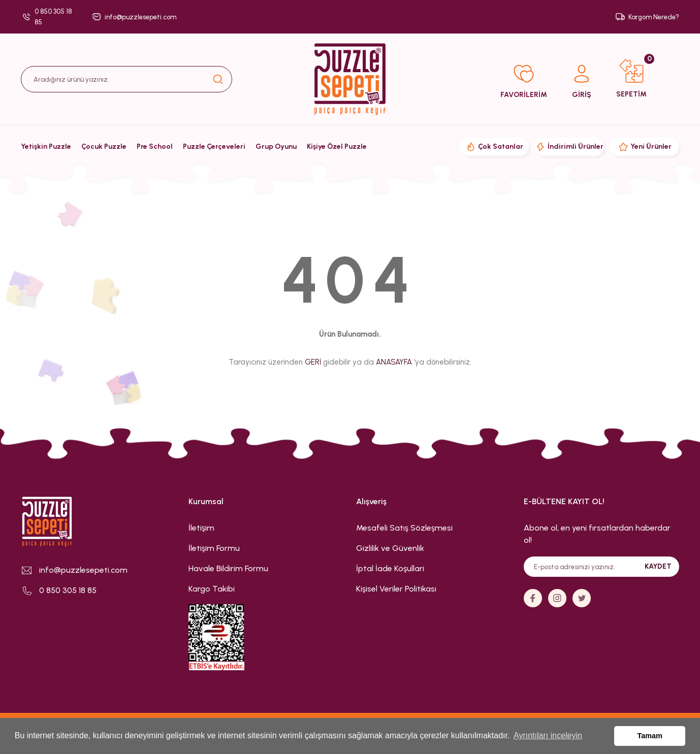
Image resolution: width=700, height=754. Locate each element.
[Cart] (631, 79)
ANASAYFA (394, 362)
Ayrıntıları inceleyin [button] (548, 735)
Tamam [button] (650, 736)
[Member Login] (582, 79)
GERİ (313, 362)
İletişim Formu (214, 548)
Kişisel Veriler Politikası (396, 589)
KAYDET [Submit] (658, 566)
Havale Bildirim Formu (228, 568)
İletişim (201, 528)
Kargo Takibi (212, 589)
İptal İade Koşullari (390, 568)
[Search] (126, 79)
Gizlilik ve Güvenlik (390, 548)
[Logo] (350, 79)
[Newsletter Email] (601, 567)
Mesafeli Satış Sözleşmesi (404, 528)
